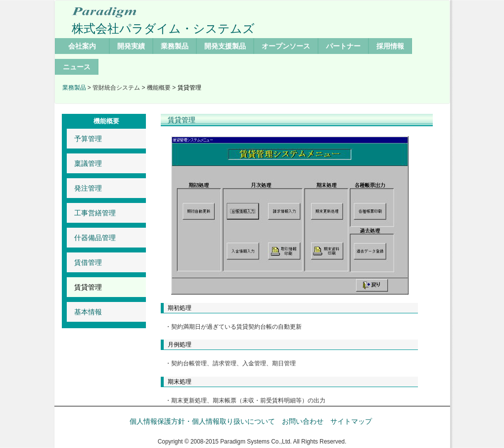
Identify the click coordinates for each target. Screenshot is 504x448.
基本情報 (88, 312)
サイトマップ (351, 421)
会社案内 (82, 46)
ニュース (77, 67)
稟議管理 (88, 163)
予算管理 (88, 139)
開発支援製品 (225, 46)
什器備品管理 (95, 238)
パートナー (343, 46)
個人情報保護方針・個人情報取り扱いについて (202, 421)
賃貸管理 (88, 287)
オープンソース (286, 46)
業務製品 (175, 46)
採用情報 (390, 46)
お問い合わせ (303, 421)
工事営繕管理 (95, 213)
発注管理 (88, 188)
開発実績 (131, 46)
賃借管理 (88, 262)
